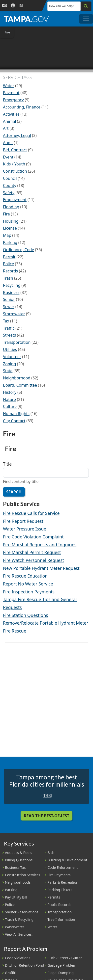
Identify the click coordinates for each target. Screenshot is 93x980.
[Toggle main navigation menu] (86, 19)
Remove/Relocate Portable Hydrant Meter (46, 623)
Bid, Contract (15, 150)
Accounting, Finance (22, 107)
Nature (9, 399)
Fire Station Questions (26, 615)
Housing (11, 221)
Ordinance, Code (18, 250)
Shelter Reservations (22, 912)
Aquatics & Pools (18, 853)
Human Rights (16, 414)
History (10, 392)
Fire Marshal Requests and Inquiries (40, 545)
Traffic (9, 328)
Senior (9, 299)
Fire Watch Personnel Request (33, 560)
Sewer (9, 307)
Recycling (12, 285)
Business (11, 292)
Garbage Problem (62, 965)
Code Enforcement (63, 867)
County (10, 185)
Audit (8, 143)
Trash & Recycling (19, 919)
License (10, 228)
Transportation (17, 342)
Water (9, 86)
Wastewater (15, 927)
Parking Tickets (60, 890)
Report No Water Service (28, 584)
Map (7, 235)
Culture (10, 406)
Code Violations (18, 958)
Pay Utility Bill (16, 897)
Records (10, 271)
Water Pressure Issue (25, 529)
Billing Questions (19, 860)
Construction (15, 171)
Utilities (10, 349)
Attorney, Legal (17, 135)
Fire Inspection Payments (29, 592)
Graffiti (11, 973)
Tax (6, 321)
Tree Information (61, 919)
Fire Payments (59, 875)
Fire (6, 214)
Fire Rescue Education (25, 576)
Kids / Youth (14, 164)
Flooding (11, 207)
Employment (15, 200)
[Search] (86, 6)
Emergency (13, 100)
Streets (9, 335)
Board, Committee (20, 385)
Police (8, 264)
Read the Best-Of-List (46, 816)
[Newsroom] (21, 6)
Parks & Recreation (63, 882)
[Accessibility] (13, 6)
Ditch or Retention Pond (25, 965)
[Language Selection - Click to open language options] (4, 6)
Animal (9, 121)
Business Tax (15, 867)
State (8, 371)
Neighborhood (17, 378)
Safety (9, 193)
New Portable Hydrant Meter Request (41, 568)
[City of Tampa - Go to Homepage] (26, 19)
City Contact (14, 421)
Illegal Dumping (61, 973)
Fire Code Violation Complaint (33, 537)
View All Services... (20, 934)
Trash (8, 278)
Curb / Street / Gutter (65, 958)
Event (8, 157)
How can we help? (62, 6)
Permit (9, 257)
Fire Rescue (15, 631)
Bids (51, 853)
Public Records (60, 905)
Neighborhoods (18, 882)
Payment (11, 93)
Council (10, 178)
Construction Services (23, 875)
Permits (54, 897)
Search (14, 492)
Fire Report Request (23, 521)
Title (7, 464)
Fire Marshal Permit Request (32, 552)
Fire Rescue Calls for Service (31, 513)
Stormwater (14, 314)
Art (6, 128)
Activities (11, 114)
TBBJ (48, 795)
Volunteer (12, 357)
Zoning (10, 364)
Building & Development (67, 860)
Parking (10, 242)
